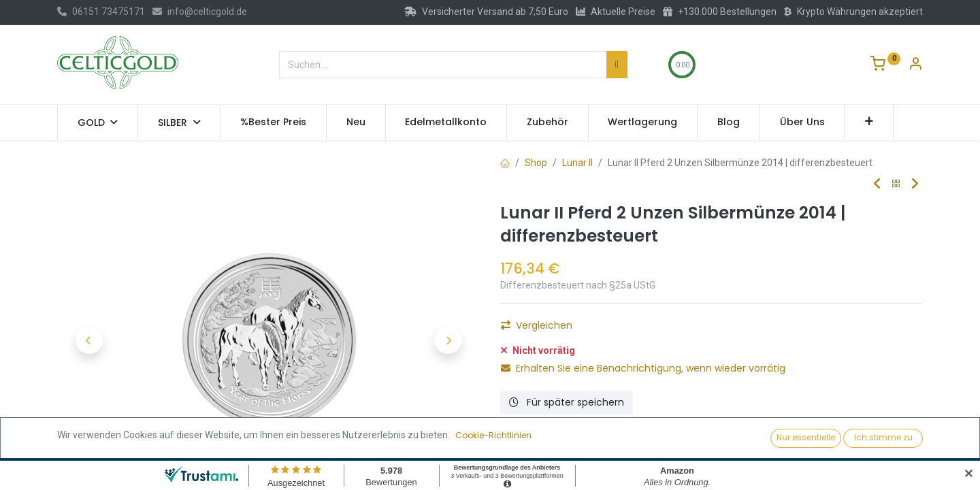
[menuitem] (273, 122)
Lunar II (577, 163)
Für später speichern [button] (567, 402)
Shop (536, 163)
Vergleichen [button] (537, 325)
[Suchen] (617, 65)
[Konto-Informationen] (915, 65)
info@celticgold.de (200, 12)
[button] (869, 122)
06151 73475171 (101, 12)
